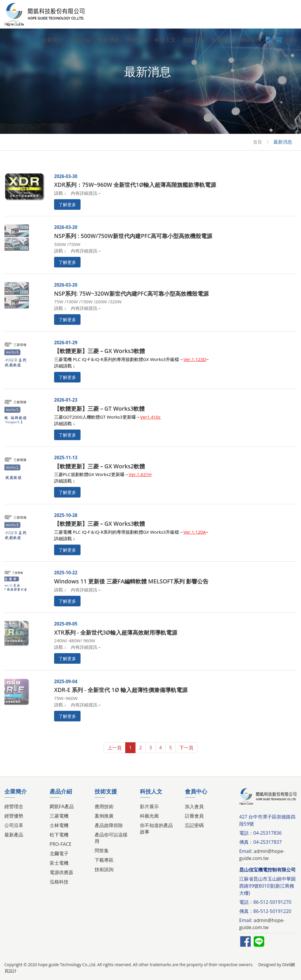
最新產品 (14, 835)
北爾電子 (59, 853)
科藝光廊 (149, 816)
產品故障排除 (109, 825)
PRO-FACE (61, 844)
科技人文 (165, 40)
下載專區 (104, 860)
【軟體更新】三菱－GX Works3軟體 (100, 351)
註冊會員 (194, 816)
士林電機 (59, 825)
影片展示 (149, 806)
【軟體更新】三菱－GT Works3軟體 (99, 409)
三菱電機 (59, 816)
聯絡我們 (250, 40)
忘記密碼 (194, 825)
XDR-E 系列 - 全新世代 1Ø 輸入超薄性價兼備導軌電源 (121, 690)
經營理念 (14, 806)
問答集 (102, 851)
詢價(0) (285, 40)
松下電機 (59, 835)
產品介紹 (81, 40)
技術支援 (137, 40)
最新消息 (109, 40)
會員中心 (222, 40)
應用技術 (104, 806)
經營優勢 (14, 816)
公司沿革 (14, 825)
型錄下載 (193, 40)
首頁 (257, 142)
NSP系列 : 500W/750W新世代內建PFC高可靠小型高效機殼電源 (133, 236)
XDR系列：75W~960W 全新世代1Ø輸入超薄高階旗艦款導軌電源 (135, 185)
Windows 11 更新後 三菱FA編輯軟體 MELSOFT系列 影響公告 (131, 581)
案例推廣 (104, 816)
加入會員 (194, 806)
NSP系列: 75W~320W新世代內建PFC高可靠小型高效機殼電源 (131, 293)
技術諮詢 (104, 869)
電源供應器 (61, 872)
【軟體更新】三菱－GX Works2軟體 (100, 466)
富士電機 (59, 863)
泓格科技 (59, 882)
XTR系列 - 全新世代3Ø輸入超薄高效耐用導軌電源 (116, 632)
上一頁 (115, 748)
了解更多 (67, 204)
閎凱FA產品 (62, 806)
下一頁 (186, 748)
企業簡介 (52, 40)
